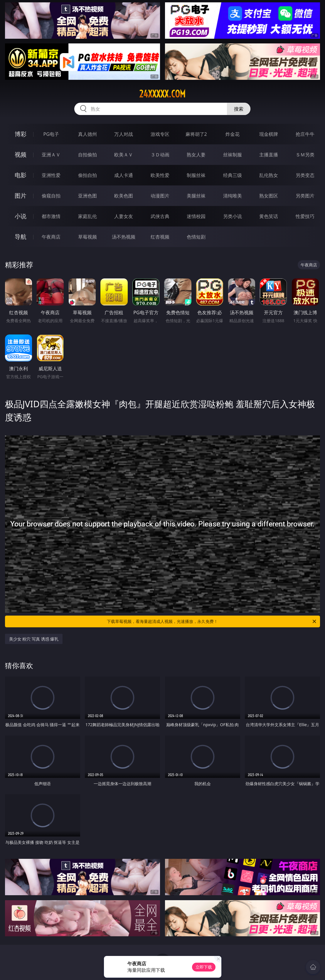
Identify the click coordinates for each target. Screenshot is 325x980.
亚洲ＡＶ (51, 155)
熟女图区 (269, 196)
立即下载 (204, 967)
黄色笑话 (269, 216)
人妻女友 (124, 216)
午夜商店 (51, 237)
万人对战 (124, 134)
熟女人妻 (196, 155)
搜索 (239, 109)
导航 (21, 237)
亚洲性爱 (51, 175)
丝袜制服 (233, 155)
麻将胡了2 (196, 134)
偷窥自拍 (51, 196)
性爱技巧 (305, 216)
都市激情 (51, 216)
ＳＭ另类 (305, 155)
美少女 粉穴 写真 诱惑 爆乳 (34, 639)
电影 (21, 175)
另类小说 (233, 216)
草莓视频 (87, 237)
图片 (21, 196)
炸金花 (233, 134)
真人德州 (87, 134)
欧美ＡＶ (124, 155)
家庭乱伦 (87, 216)
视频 (21, 154)
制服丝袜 (196, 175)
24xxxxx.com (162, 94)
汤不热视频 (124, 237)
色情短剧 (196, 237)
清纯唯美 (233, 196)
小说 (21, 216)
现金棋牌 (269, 134)
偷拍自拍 (87, 175)
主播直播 (269, 155)
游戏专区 (160, 134)
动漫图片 (160, 196)
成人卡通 (124, 175)
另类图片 (305, 196)
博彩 (21, 134)
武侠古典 (160, 216)
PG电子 (51, 134)
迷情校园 (196, 216)
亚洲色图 (87, 196)
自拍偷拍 (87, 155)
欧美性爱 (160, 175)
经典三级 (233, 175)
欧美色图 (124, 196)
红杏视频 (160, 237)
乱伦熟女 (269, 175)
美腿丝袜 (196, 196)
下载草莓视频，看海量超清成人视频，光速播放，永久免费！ (212, 621)
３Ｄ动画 (160, 155)
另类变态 (305, 175)
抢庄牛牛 (305, 134)
